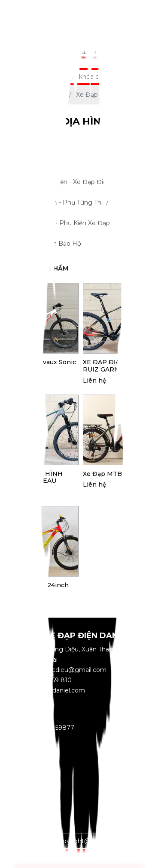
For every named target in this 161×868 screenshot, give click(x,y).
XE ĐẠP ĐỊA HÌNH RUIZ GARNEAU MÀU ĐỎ (116, 366)
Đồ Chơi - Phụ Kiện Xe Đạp (74, 223)
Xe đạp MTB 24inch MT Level (38, 589)
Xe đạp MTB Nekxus (115, 474)
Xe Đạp (74, 162)
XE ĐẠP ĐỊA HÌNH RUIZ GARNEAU (35, 478)
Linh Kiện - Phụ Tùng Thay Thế (74, 203)
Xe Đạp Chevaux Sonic (41, 362)
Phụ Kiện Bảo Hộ (74, 244)
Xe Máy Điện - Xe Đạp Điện (74, 182)
